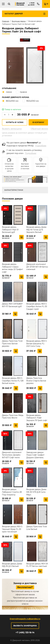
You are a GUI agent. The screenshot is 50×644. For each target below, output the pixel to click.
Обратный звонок (39, 129)
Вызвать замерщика (12, 129)
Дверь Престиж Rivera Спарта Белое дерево (36, 381)
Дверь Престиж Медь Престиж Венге (13, 417)
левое (7, 92)
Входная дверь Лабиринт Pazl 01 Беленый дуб (10, 230)
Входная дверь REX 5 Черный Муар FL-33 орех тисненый (12, 529)
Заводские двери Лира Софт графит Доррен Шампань (35, 455)
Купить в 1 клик (15, 122)
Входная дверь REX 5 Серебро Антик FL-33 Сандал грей (37, 306)
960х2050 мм (31, 101)
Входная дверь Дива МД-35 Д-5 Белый (12, 565)
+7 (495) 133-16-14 (25, 633)
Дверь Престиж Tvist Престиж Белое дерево (12, 344)
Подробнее (41, 146)
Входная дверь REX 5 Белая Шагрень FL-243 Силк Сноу (36, 344)
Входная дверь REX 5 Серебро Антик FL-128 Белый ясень (13, 381)
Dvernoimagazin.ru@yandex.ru (25, 619)
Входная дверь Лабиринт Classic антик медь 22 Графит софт (12, 268)
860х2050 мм (10, 101)
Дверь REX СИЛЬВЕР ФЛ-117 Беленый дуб (12, 305)
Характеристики (14, 190)
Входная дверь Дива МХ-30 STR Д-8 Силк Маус (36, 492)
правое (21, 92)
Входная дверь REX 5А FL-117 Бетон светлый (37, 565)
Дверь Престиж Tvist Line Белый (37, 528)
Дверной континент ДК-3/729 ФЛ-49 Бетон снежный (37, 267)
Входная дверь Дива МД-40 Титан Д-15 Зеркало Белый (36, 230)
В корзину (38, 122)
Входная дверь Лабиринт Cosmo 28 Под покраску (12, 492)
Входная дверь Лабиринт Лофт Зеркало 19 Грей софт (37, 418)
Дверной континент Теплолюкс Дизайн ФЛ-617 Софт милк (12, 455)
